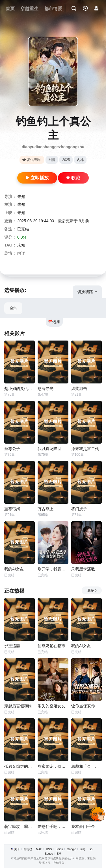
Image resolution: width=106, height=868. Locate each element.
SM (59, 854)
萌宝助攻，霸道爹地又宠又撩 (20, 826)
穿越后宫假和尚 (18, 706)
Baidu (59, 849)
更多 (92, 590)
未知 (21, 197)
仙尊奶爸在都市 (51, 646)
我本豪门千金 (83, 826)
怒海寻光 (46, 389)
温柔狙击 (79, 389)
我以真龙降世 (49, 449)
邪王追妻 (12, 646)
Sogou (49, 854)
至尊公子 (12, 449)
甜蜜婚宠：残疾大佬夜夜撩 (53, 766)
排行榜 (28, 849)
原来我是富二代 (85, 449)
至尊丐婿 (12, 509)
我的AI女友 (14, 569)
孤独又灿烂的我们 (20, 766)
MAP (39, 849)
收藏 (73, 178)
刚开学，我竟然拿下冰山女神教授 (53, 569)
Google (72, 849)
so (91, 849)
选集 (54, 321)
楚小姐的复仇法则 (20, 389)
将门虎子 (79, 509)
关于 (17, 849)
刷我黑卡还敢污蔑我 (86, 569)
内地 (80, 160)
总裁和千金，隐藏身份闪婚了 (86, 766)
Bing (83, 849)
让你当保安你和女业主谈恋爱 (86, 706)
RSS (49, 849)
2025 (66, 160)
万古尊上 (46, 509)
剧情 (52, 160)
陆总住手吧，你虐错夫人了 (53, 826)
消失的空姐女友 (51, 706)
